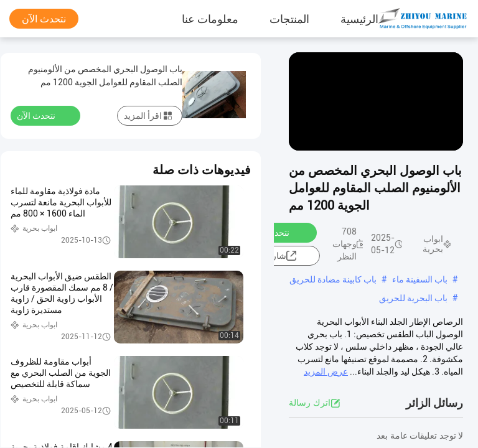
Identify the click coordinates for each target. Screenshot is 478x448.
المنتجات (289, 19)
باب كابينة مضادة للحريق (333, 279)
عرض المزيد (326, 371)
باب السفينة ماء (420, 279)
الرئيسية (359, 19)
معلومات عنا (210, 19)
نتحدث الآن (44, 19)
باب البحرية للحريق (413, 298)
